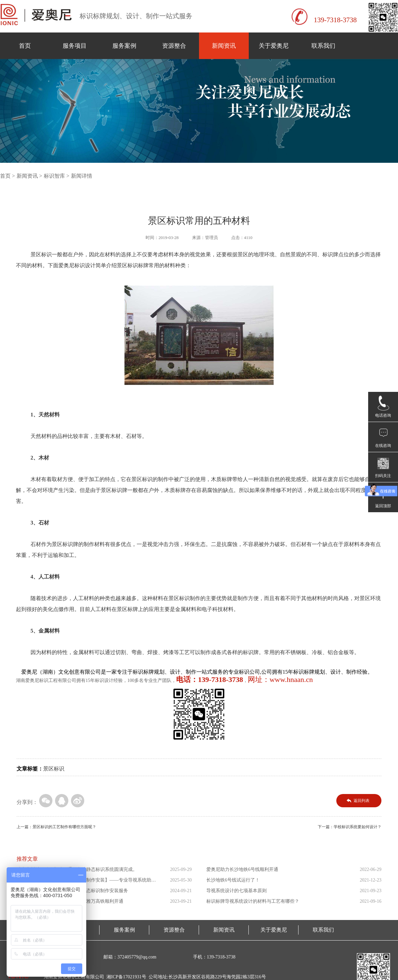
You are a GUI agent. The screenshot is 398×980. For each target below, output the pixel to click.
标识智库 (54, 176)
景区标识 (54, 769)
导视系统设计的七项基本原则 (236, 891)
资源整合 (174, 46)
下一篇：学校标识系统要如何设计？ (350, 827)
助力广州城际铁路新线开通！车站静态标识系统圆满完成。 (77, 869)
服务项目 (75, 46)
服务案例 (124, 46)
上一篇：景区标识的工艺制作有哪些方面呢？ (56, 827)
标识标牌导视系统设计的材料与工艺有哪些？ (253, 901)
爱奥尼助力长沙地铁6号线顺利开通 (242, 869)
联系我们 (323, 46)
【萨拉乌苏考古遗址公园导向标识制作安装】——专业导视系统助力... (84, 882)
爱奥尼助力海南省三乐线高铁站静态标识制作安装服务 (72, 891)
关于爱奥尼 (274, 46)
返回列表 (362, 801)
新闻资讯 (224, 46)
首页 (25, 46)
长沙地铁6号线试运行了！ (233, 880)
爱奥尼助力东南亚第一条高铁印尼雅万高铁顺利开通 (70, 901)
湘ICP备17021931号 (126, 977)
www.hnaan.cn (291, 679)
